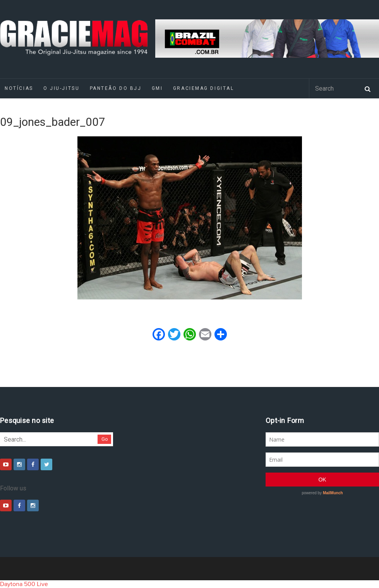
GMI (157, 88)
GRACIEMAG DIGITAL (204, 88)
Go (105, 439)
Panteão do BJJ (116, 88)
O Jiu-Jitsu (61, 88)
